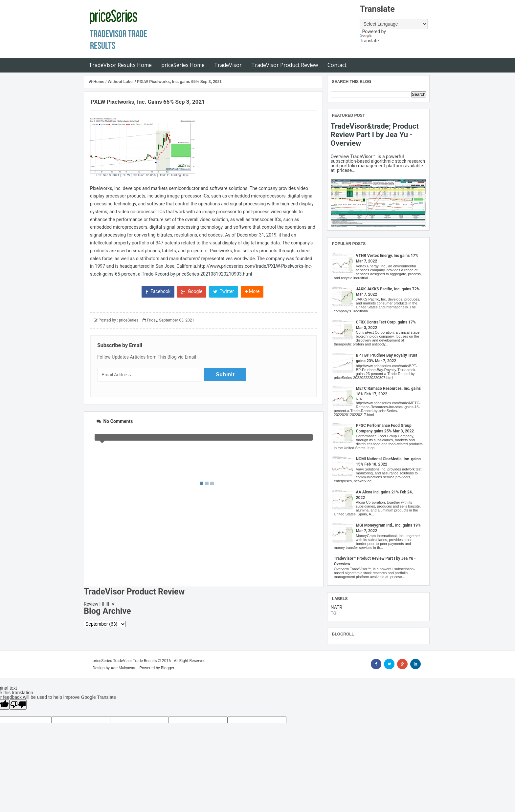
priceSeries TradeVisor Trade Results (125, 661)
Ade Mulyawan (123, 668)
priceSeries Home (183, 65)
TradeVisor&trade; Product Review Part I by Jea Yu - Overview (375, 135)
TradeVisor (228, 65)
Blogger (168, 668)
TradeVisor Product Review (285, 65)
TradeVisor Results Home (120, 65)
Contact (337, 65)
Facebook (158, 291)
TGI (334, 614)
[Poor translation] (18, 705)
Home (97, 82)
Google (192, 291)
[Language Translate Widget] (394, 24)
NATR (336, 607)
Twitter (224, 291)
